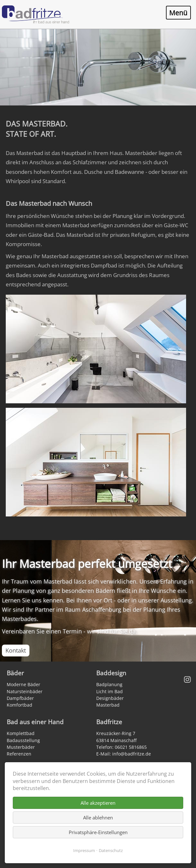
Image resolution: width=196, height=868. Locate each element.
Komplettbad (21, 733)
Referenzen (19, 754)
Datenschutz (111, 850)
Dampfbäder (20, 698)
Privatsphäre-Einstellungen (98, 832)
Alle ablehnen (98, 818)
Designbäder (110, 698)
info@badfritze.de (132, 754)
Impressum (84, 850)
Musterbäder (21, 747)
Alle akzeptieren (98, 803)
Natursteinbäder (25, 691)
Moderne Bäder (24, 684)
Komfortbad (20, 705)
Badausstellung (23, 740)
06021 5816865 (131, 747)
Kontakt (16, 650)
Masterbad (108, 705)
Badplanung (109, 684)
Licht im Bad (110, 691)
